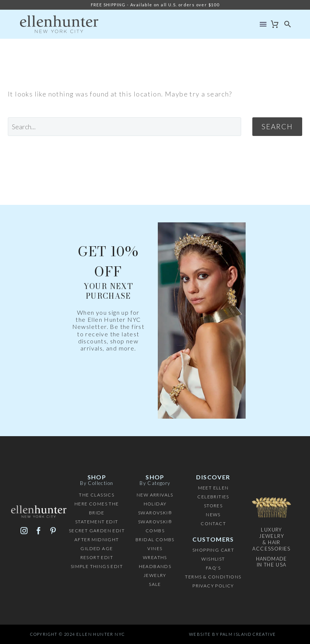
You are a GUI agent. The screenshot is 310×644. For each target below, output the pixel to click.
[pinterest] (53, 531)
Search (277, 126)
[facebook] (39, 531)
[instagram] (24, 531)
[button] (288, 24)
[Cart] (275, 24)
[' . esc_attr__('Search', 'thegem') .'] (124, 127)
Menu (263, 24)
